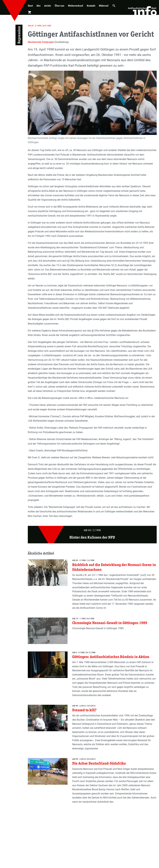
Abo (39, 6)
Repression (19, 35)
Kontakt (91, 6)
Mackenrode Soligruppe (41, 42)
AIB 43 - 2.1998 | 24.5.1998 (39, 26)
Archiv (48, 6)
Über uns (59, 6)
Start (30, 6)
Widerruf (104, 6)
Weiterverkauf (76, 6)
